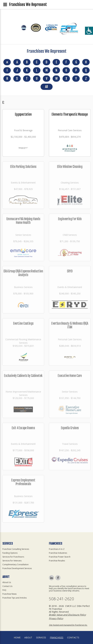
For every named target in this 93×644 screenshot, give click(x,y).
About (28, 637)
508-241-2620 (61, 599)
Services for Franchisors (13, 557)
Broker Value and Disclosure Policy (67, 615)
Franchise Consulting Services (16, 549)
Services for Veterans (12, 561)
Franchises (57, 637)
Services (41, 637)
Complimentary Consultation (15, 564)
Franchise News (9, 594)
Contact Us (7, 586)
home (17, 637)
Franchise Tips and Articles (15, 598)
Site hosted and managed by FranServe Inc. (68, 625)
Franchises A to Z (57, 549)
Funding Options (10, 553)
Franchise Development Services (17, 568)
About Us (7, 582)
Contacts (73, 637)
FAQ (4, 590)
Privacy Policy (56, 618)
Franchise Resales (57, 561)
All (46, 87)
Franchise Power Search (60, 557)
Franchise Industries (58, 553)
